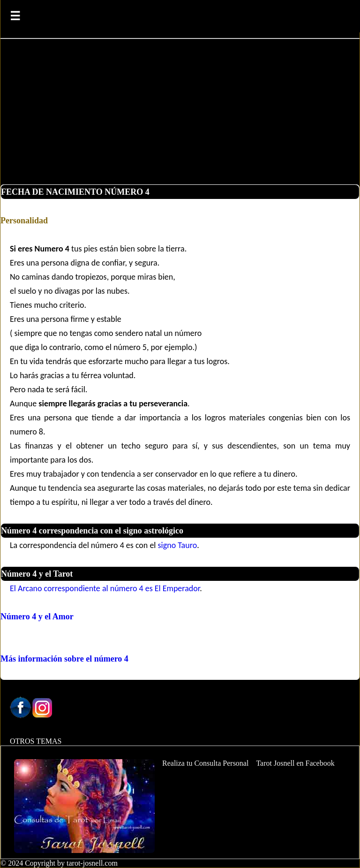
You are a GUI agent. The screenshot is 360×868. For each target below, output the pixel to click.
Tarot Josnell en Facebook (295, 763)
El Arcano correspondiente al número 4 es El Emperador (105, 588)
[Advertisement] (180, 114)
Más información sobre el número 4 (64, 659)
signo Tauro (178, 545)
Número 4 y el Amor (37, 617)
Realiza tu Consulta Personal (205, 763)
